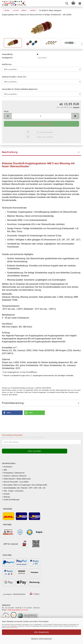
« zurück (15, 10)
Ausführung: (7, 64)
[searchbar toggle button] (67, 3)
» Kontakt (6, 494)
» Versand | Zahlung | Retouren (14, 476)
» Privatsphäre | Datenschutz (13, 473)
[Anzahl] (41, 116)
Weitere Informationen (42, 639)
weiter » (24, 10)
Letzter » (33, 10)
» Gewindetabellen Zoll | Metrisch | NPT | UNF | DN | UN (24, 488)
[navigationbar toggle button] (80, 3)
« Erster (6, 10)
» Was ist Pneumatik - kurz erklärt (15, 482)
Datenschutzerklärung (12, 627)
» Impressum (7, 467)
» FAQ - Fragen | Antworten (13, 491)
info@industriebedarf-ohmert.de (18, 610)
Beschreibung (10, 152)
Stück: (6, 111)
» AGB (4, 470)
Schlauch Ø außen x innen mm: (14, 77)
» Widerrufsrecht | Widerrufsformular (16, 479)
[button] (8, 116)
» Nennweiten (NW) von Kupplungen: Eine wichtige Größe (24, 485)
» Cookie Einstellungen (11, 500)
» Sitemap (6, 497)
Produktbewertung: (13, 403)
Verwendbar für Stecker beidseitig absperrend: (20, 89)
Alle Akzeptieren (41, 632)
